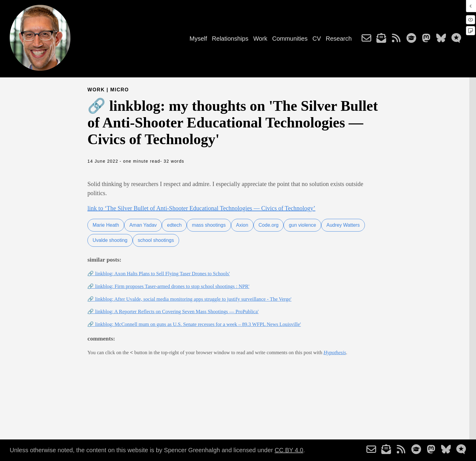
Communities (290, 39)
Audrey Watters (343, 225)
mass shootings (209, 225)
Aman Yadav (143, 225)
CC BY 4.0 (289, 450)
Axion (242, 225)
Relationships (230, 39)
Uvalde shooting (110, 240)
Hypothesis (335, 353)
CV (317, 39)
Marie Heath (106, 225)
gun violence (302, 225)
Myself (198, 39)
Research (339, 39)
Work (260, 39)
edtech (174, 225)
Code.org (269, 225)
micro (119, 90)
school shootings (156, 240)
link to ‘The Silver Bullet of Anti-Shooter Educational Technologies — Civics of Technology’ (201, 208)
